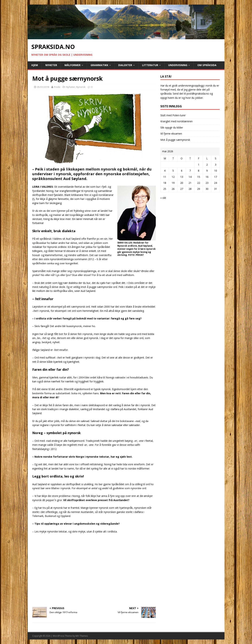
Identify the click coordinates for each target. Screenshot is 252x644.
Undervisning (178, 65)
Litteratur (150, 65)
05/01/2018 (43, 87)
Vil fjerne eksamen (171, 134)
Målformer (73, 65)
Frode (57, 87)
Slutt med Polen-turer (173, 115)
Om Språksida (207, 65)
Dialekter (125, 65)
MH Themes (82, 636)
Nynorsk (81, 87)
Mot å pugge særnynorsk (175, 140)
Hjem (35, 65)
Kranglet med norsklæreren (176, 121)
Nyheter (51, 65)
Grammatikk (99, 65)
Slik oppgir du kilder (172, 128)
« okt (163, 198)
